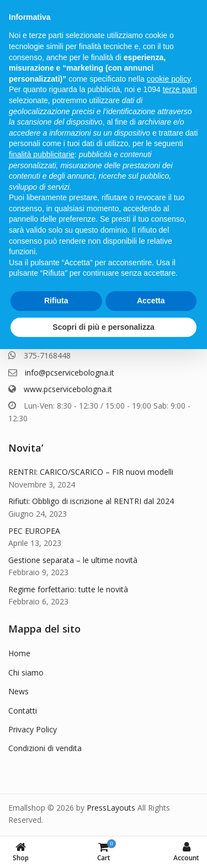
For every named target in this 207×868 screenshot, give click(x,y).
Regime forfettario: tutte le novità (68, 589)
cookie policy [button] (169, 79)
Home (19, 653)
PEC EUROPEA (34, 531)
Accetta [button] (151, 301)
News (18, 691)
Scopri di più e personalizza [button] (103, 327)
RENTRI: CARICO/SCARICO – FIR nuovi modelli (91, 472)
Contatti (23, 711)
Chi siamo (26, 673)
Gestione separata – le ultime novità (73, 560)
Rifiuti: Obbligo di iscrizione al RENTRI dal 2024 (91, 501)
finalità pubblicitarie (42, 154)
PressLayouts (111, 808)
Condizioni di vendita (45, 748)
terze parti (180, 89)
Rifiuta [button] (56, 301)
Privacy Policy (33, 729)
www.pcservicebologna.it (68, 389)
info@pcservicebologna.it (70, 373)
